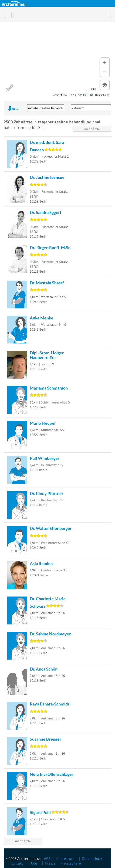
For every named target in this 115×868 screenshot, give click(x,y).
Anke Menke (42, 318)
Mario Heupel (43, 423)
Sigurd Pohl (40, 812)
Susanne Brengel (45, 739)
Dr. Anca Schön (44, 669)
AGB (47, 858)
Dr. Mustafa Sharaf (47, 283)
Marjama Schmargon (49, 388)
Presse (50, 863)
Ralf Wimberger (45, 458)
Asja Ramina (41, 563)
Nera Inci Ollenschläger (52, 774)
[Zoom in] (105, 62)
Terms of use (59, 95)
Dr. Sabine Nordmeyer (50, 634)
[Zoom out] (105, 72)
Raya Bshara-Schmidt (50, 704)
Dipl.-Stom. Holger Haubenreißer (47, 355)
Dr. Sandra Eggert (46, 212)
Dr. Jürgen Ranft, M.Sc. (51, 248)
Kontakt (17, 863)
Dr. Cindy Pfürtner (47, 493)
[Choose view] (105, 85)
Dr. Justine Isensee (47, 177)
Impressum (65, 858)
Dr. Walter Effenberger (51, 528)
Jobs (34, 863)
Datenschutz (92, 858)
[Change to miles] (84, 89)
